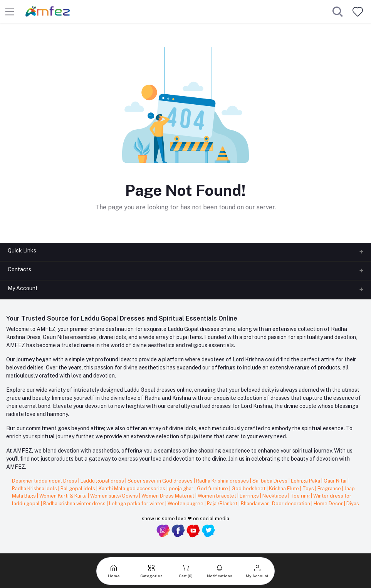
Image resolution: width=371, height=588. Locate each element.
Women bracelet (217, 496)
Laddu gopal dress (103, 481)
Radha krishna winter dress (75, 504)
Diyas (353, 504)
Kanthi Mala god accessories (133, 489)
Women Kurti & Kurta (64, 496)
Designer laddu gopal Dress (45, 481)
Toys (309, 489)
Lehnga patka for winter (137, 504)
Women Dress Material (168, 496)
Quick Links (22, 251)
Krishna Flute (285, 489)
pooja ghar (182, 489)
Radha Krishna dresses (223, 481)
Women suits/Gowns (115, 496)
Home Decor (329, 504)
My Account (23, 288)
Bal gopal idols (78, 489)
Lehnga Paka (306, 481)
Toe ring (301, 496)
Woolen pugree (186, 504)
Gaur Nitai (336, 481)
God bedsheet (249, 489)
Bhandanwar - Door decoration (276, 504)
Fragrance (330, 489)
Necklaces (275, 496)
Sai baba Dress (270, 481)
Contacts (19, 269)
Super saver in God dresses (161, 481)
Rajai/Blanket (223, 504)
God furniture (213, 489)
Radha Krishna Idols (35, 489)
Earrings (250, 496)
